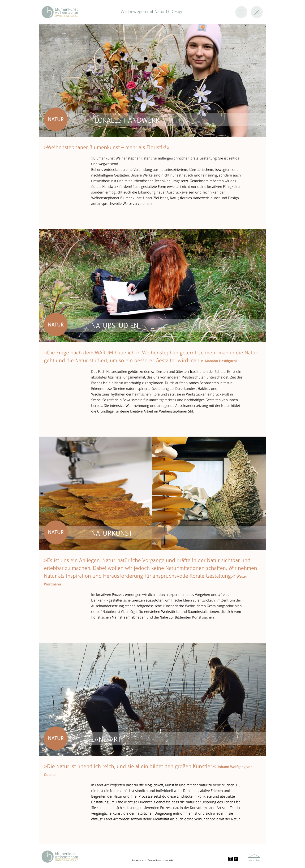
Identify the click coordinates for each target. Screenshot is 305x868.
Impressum (138, 860)
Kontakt (169, 860)
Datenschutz (154, 860)
